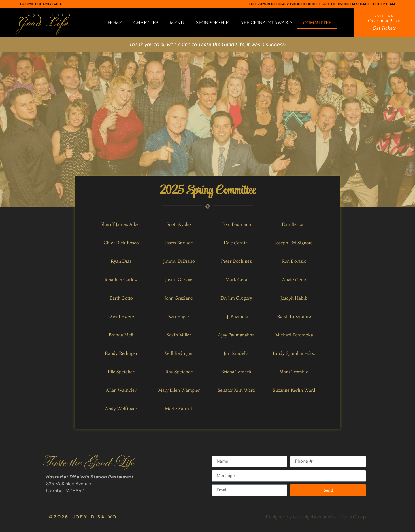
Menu (177, 22)
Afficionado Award (266, 22)
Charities (146, 22)
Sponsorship (212, 22)
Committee (317, 22)
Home (115, 22)
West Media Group (347, 517)
